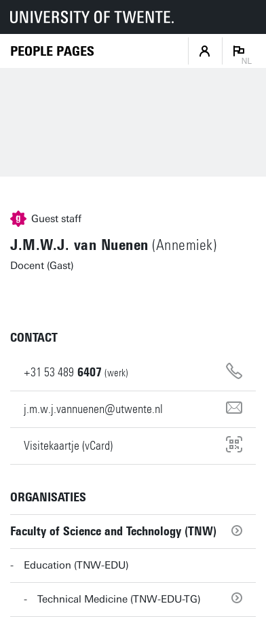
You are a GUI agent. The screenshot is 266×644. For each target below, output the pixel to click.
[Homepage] (52, 51)
